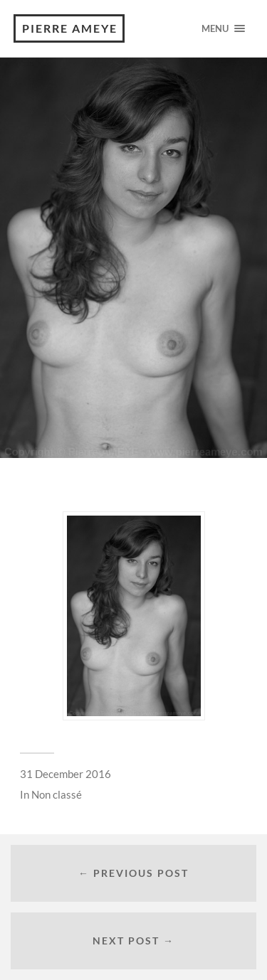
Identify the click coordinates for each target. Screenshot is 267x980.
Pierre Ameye (70, 28)
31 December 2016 (66, 774)
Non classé (57, 794)
